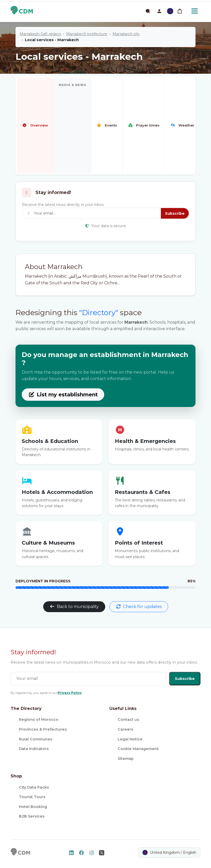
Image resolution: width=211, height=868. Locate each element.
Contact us (128, 719)
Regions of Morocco (39, 719)
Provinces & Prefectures (43, 729)
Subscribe (175, 213)
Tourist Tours (32, 797)
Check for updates (139, 607)
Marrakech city (126, 34)
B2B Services (32, 816)
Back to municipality (74, 607)
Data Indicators (34, 749)
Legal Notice (130, 739)
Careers (125, 729)
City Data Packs (34, 787)
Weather (182, 125)
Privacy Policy (70, 693)
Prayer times (144, 125)
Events (107, 125)
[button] (159, 11)
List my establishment (63, 395)
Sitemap (126, 759)
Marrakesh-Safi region (40, 34)
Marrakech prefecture (87, 34)
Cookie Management (138, 749)
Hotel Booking (33, 807)
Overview (35, 125)
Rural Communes (36, 739)
